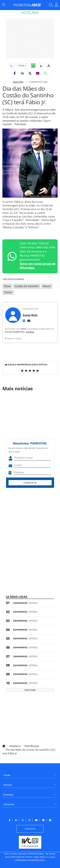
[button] (15, 73)
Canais (7, 775)
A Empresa (9, 804)
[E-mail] (29, 321)
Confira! (30, 332)
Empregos (8, 795)
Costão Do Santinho (27, 286)
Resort (47, 286)
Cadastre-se (30, 483)
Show (7, 286)
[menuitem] (30, 774)
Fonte (22, 65)
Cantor (8, 292)
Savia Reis (18, 82)
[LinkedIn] (24, 321)
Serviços (8, 785)
